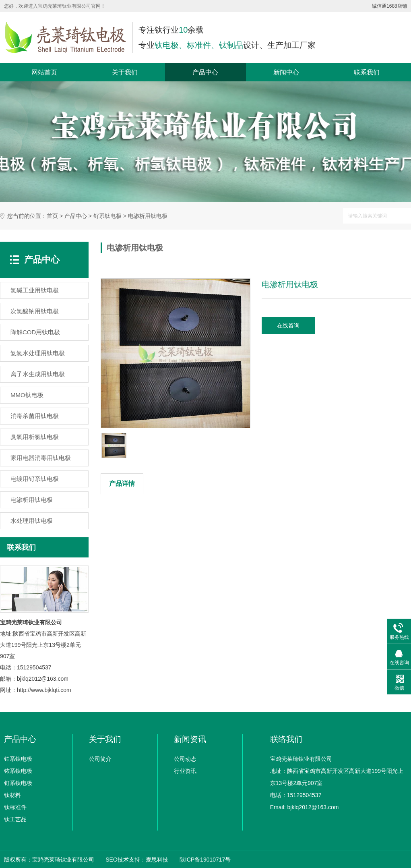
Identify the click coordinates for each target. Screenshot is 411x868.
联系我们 (367, 72)
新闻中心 (286, 72)
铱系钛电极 (18, 771)
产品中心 (205, 72)
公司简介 (100, 759)
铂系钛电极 (18, 759)
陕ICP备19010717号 (205, 860)
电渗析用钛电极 (148, 216)
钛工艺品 (15, 819)
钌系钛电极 (107, 216)
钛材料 (12, 795)
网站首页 (44, 72)
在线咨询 (288, 325)
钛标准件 (15, 807)
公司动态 (185, 759)
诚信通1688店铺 (389, 6)
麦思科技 (157, 860)
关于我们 (125, 72)
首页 (52, 216)
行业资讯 (185, 771)
